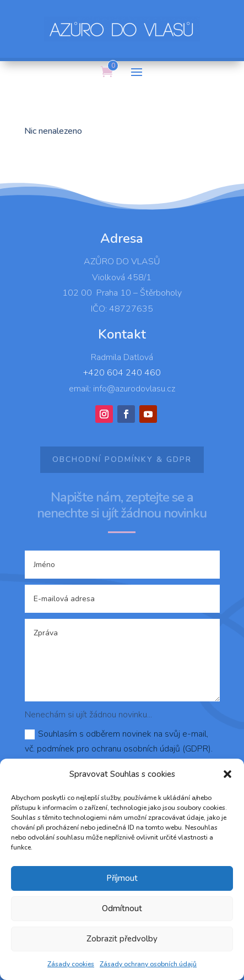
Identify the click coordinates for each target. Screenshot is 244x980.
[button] (227, 774)
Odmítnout (122, 908)
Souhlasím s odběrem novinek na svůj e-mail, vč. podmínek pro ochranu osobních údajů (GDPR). (119, 741)
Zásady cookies (71, 964)
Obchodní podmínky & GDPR (122, 459)
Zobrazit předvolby (122, 939)
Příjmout (122, 878)
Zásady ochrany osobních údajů (148, 964)
